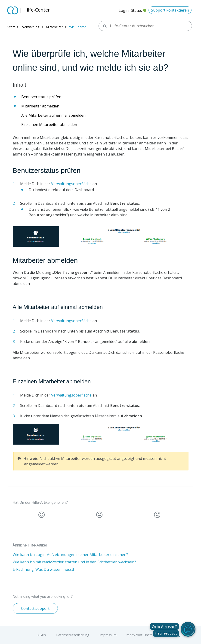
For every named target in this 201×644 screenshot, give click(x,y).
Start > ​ (14, 27)
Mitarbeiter (54, 27)
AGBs (42, 635)
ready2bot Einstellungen (145, 635)
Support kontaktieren (170, 10)
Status (139, 12)
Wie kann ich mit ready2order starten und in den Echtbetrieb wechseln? (74, 562)
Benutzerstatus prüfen (41, 97)
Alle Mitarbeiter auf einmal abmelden (53, 115)
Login (124, 10)
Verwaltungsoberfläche (71, 184)
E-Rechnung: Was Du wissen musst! (43, 569)
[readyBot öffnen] (188, 629)
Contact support (35, 608)
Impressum (108, 635)
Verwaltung (31, 27)
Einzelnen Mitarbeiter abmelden (49, 125)
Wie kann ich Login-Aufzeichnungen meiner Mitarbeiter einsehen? (70, 555)
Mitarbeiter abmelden (40, 106)
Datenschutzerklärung (73, 635)
